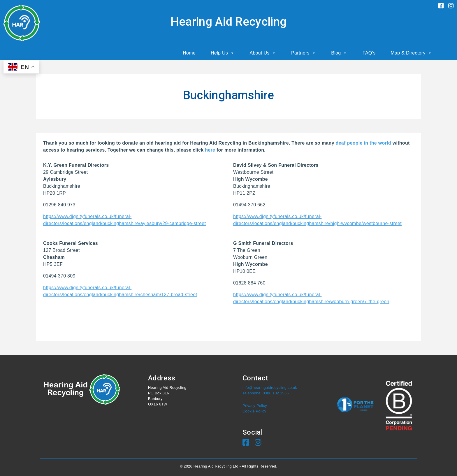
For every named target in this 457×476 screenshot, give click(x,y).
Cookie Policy (254, 411)
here (210, 150)
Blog (339, 53)
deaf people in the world (363, 143)
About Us (263, 53)
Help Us (223, 53)
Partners (304, 53)
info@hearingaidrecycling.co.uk (270, 388)
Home (189, 53)
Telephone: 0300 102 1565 (266, 393)
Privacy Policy (255, 406)
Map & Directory (411, 53)
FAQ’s (369, 53)
